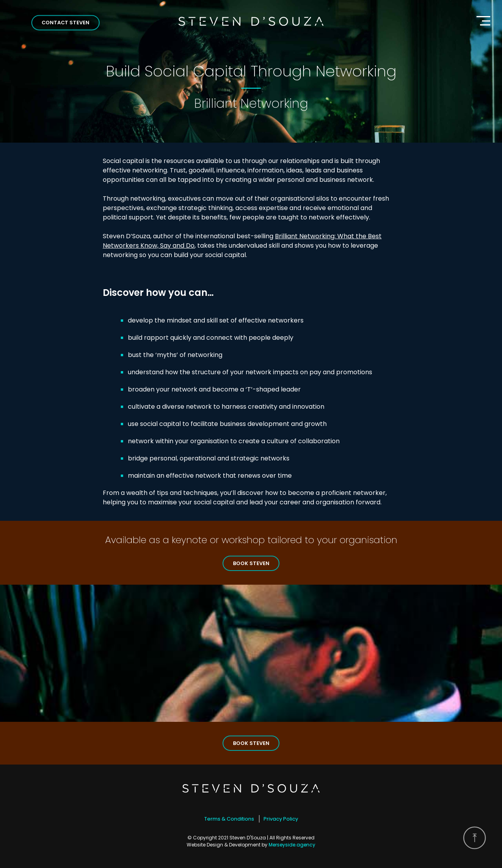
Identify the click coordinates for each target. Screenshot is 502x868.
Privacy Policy (281, 819)
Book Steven (251, 563)
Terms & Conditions (229, 819)
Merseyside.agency (292, 845)
